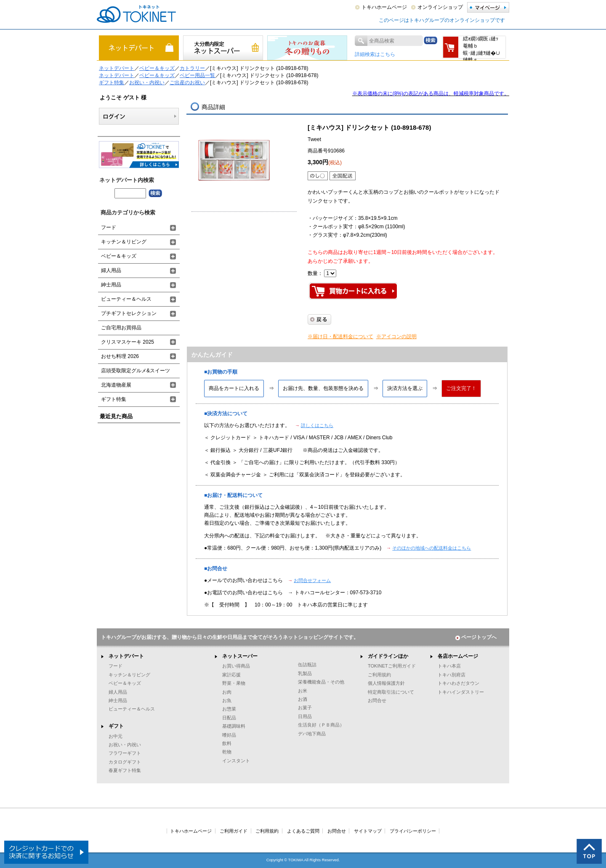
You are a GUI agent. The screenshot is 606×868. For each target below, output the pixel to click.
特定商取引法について (391, 692)
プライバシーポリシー (413, 831)
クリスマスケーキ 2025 (128, 342)
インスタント (236, 761)
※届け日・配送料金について (340, 337)
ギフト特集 (112, 83)
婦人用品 (111, 270)
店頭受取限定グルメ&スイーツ (136, 371)
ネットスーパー (240, 656)
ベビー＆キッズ (157, 68)
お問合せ (377, 700)
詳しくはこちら (317, 425)
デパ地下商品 (312, 734)
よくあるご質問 (303, 831)
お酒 (303, 699)
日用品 (305, 716)
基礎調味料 (234, 726)
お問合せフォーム (312, 580)
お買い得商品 (236, 666)
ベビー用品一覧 (197, 75)
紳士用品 (111, 285)
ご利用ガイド (234, 831)
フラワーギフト (125, 753)
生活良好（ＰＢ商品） (321, 725)
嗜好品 (229, 735)
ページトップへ (476, 637)
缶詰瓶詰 (307, 665)
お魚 (227, 700)
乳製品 (305, 673)
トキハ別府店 (452, 675)
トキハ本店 (449, 666)
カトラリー (192, 68)
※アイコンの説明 (396, 337)
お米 (303, 691)
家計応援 (231, 675)
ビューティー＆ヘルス (126, 299)
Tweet (314, 139)
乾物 (227, 752)
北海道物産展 (116, 385)
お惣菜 (229, 709)
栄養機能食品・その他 (321, 682)
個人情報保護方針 (386, 683)
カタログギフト (125, 762)
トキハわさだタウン (458, 683)
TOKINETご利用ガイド (392, 666)
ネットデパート (117, 68)
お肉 (227, 692)
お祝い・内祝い (147, 83)
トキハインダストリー (461, 692)
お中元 (116, 736)
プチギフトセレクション (129, 313)
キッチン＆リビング (124, 242)
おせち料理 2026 (120, 356)
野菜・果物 (234, 683)
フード (109, 227)
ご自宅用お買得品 (121, 328)
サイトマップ (368, 831)
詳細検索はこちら (375, 54)
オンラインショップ (440, 7)
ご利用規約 (379, 675)
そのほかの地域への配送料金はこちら (432, 548)
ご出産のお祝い (187, 83)
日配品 (229, 718)
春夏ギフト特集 (125, 770)
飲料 (227, 743)
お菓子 (305, 708)
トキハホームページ (384, 7)
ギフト (116, 726)
